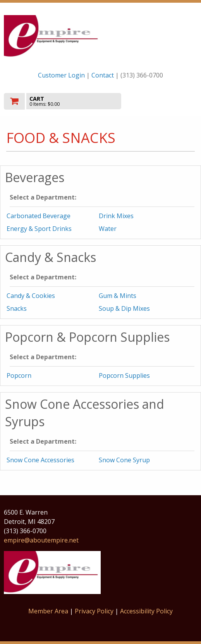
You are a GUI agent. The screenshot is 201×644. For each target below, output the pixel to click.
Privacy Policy (95, 611)
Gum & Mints (118, 296)
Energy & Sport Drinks (39, 229)
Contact (103, 75)
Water (108, 229)
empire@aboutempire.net (41, 540)
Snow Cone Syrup (124, 460)
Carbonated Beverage (39, 216)
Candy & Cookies (31, 296)
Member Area (48, 611)
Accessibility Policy (146, 611)
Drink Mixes (116, 216)
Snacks (17, 308)
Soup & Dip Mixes (124, 308)
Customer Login (61, 75)
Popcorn (19, 375)
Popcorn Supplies (124, 375)
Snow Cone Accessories (40, 460)
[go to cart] (71, 101)
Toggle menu (168, 101)
